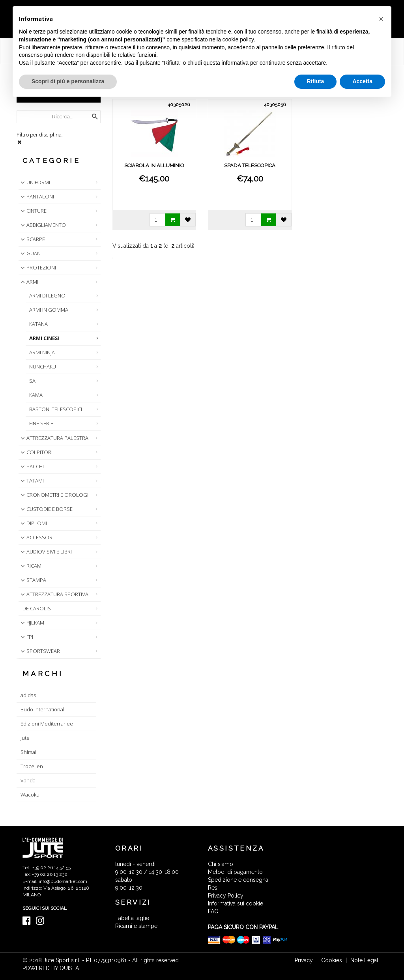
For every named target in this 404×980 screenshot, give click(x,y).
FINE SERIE (41, 423)
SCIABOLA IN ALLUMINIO (154, 166)
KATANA (38, 324)
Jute (25, 738)
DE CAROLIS (37, 608)
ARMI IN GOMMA (49, 310)
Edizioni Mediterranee (47, 724)
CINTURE (33, 211)
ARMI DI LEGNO (47, 295)
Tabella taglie (132, 918)
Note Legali (365, 960)
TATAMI (31, 481)
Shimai (28, 752)
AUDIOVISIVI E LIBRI (45, 552)
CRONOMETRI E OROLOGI (54, 495)
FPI (26, 637)
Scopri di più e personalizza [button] (68, 81)
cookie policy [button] (238, 39)
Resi (213, 888)
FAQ (213, 911)
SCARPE (32, 239)
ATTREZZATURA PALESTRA (54, 438)
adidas (28, 695)
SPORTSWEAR (39, 651)
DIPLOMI (33, 523)
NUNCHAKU (43, 367)
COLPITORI (36, 452)
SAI (33, 381)
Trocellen (32, 766)
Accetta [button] (362, 81)
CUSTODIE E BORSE (46, 509)
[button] (381, 19)
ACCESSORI (36, 537)
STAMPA (33, 580)
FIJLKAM (32, 623)
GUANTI (32, 253)
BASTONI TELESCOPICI (56, 409)
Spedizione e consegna (238, 880)
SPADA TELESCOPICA (250, 166)
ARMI (29, 282)
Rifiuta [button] (316, 81)
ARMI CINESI (44, 338)
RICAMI (31, 566)
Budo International (42, 709)
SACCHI (31, 466)
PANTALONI (36, 196)
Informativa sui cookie (236, 903)
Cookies (332, 960)
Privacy (304, 960)
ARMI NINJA (42, 352)
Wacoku (30, 795)
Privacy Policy (226, 896)
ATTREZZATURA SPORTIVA (54, 594)
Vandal (29, 780)
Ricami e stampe (136, 926)
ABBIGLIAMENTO (42, 225)
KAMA (36, 395)
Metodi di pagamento (235, 872)
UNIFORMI (35, 182)
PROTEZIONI (37, 267)
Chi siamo (221, 864)
